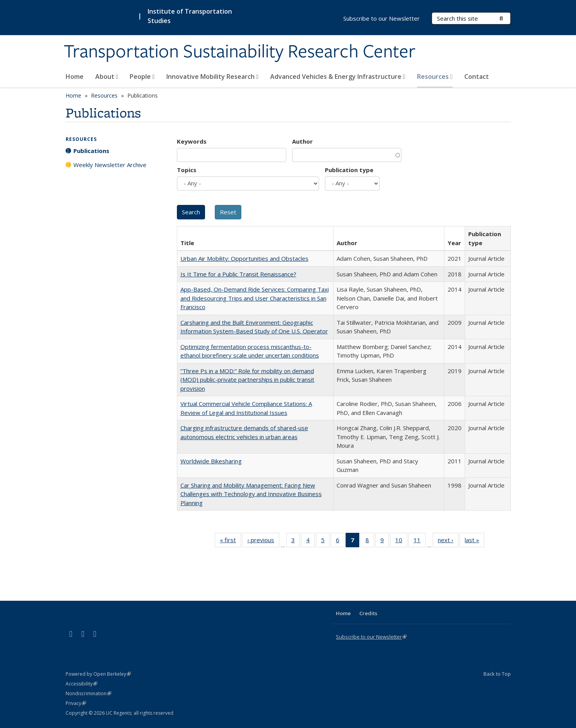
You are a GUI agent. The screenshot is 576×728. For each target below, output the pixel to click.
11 (420, 541)
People (142, 77)
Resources (435, 77)
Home (75, 77)
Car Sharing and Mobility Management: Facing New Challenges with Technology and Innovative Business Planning (251, 494)
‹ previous (263, 541)
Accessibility (81, 684)
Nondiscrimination (88, 693)
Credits (368, 613)
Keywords (192, 141)
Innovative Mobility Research (212, 77)
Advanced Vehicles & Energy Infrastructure (338, 77)
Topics (187, 170)
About (107, 77)
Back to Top (497, 674)
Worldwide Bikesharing (211, 461)
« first (230, 541)
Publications (91, 151)
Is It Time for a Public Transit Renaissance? (238, 274)
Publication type (349, 170)
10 (401, 541)
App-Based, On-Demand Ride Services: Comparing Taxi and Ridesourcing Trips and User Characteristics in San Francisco (255, 298)
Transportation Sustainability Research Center (240, 52)
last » (474, 541)
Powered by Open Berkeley (98, 674)
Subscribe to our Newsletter (382, 18)
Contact (477, 77)
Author (302, 141)
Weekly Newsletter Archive (110, 165)
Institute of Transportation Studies (190, 16)
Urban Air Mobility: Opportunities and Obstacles (244, 258)
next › (448, 541)
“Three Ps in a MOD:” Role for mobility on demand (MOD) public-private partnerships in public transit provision (247, 380)
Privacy (76, 703)
